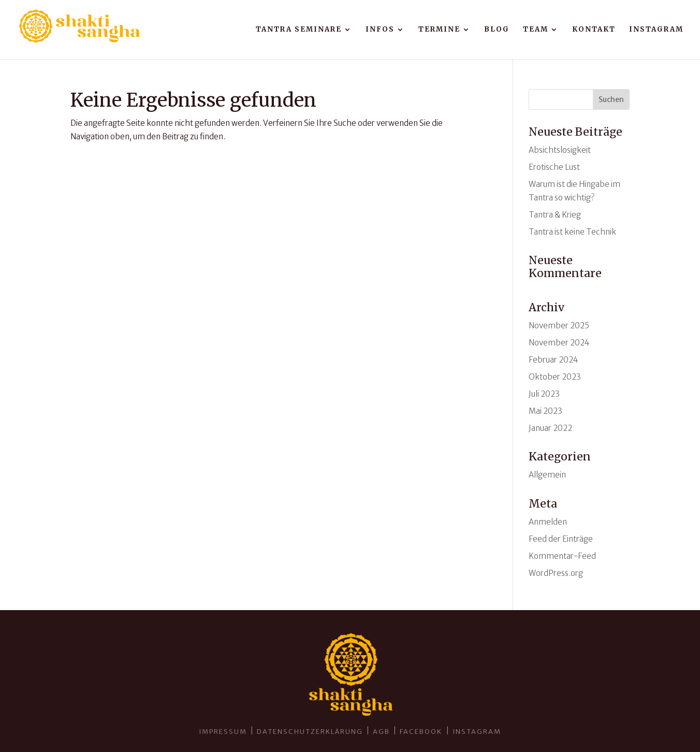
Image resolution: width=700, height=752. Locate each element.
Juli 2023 (544, 394)
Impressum (223, 732)
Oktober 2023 (555, 377)
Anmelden (548, 522)
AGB (381, 732)
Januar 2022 (550, 428)
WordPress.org (556, 573)
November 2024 (559, 343)
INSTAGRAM (477, 732)
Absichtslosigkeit (560, 150)
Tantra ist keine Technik (572, 232)
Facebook (422, 732)
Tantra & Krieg (555, 215)
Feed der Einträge (561, 539)
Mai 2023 (545, 411)
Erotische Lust (554, 167)
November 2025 (559, 326)
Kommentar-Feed (562, 556)
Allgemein (547, 475)
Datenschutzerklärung (310, 732)
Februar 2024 (553, 360)
